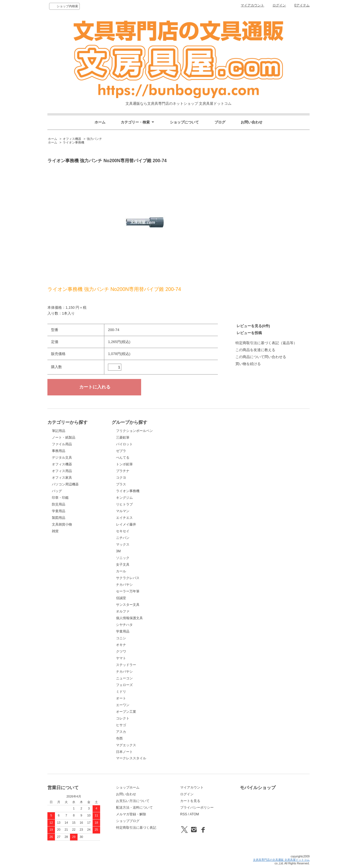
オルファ (123, 611)
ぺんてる (123, 458)
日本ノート (124, 752)
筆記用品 (59, 431)
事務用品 (59, 451)
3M (118, 551)
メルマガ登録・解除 (131, 814)
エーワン (123, 705)
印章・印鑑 (60, 498)
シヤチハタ (124, 625)
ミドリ (121, 692)
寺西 (119, 738)
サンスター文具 (128, 605)
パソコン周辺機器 (65, 484)
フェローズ (124, 685)
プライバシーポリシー (197, 808)
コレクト (123, 718)
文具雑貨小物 (62, 524)
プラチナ (123, 471)
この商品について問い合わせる (261, 357)
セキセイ (123, 531)
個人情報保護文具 (129, 618)
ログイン (279, 5)
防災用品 (59, 504)
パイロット (124, 444)
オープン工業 (126, 712)
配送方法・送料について (134, 808)
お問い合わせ (252, 122)
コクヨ (121, 478)
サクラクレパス (128, 578)
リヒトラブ (124, 504)
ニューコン (124, 678)
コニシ (121, 638)
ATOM (194, 814)
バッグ (57, 491)
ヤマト (121, 658)
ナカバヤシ (124, 585)
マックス (123, 544)
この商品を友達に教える (255, 350)
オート (121, 698)
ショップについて (184, 122)
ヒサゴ (121, 725)
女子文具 (123, 565)
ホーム (100, 122)
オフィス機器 (72, 139)
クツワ (121, 651)
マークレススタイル (131, 758)
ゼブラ (121, 451)
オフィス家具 (62, 478)
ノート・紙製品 (64, 437)
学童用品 (59, 511)
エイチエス (124, 518)
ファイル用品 (62, 444)
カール (121, 571)
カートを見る (190, 801)
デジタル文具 (62, 458)
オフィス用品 (62, 471)
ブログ (220, 122)
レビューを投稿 (249, 333)
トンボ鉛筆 (124, 464)
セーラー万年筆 (128, 591)
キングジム (124, 498)
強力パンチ (94, 139)
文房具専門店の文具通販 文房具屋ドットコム (281, 860)
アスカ (121, 732)
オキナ (121, 645)
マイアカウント (252, 5)
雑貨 (55, 531)
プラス (121, 484)
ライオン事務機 (73, 142)
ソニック (123, 558)
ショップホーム (128, 787)
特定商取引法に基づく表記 (136, 828)
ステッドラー (126, 665)
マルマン (123, 511)
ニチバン (123, 538)
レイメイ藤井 (126, 524)
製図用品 (59, 518)
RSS (184, 814)
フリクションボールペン (134, 431)
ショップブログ (128, 821)
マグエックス (126, 745)
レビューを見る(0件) (253, 326)
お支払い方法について (133, 801)
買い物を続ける (248, 364)
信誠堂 (121, 598)
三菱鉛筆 (123, 437)
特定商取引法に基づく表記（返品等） (266, 343)
